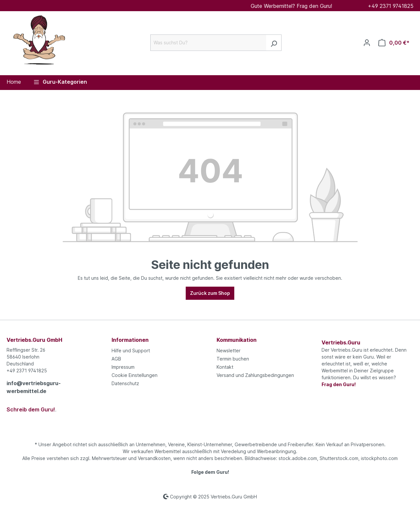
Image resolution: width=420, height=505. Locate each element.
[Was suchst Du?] (208, 43)
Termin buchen (233, 359)
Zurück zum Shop (210, 293)
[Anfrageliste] (394, 43)
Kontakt (225, 367)
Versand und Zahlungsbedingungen (255, 375)
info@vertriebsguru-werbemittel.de (34, 387)
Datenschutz (125, 383)
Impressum (123, 367)
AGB (116, 359)
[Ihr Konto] (367, 43)
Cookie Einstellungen (135, 375)
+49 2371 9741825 (391, 6)
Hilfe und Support (131, 351)
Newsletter (229, 351)
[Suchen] (274, 43)
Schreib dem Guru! (31, 409)
